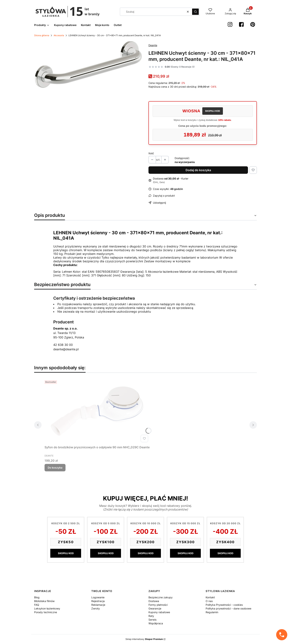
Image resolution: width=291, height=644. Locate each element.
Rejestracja (98, 601)
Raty (151, 616)
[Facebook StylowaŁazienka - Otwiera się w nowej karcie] (241, 24)
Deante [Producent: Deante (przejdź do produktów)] (153, 45)
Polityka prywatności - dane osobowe (228, 608)
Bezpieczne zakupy (161, 597)
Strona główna (42, 35)
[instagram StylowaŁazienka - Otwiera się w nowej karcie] (230, 24)
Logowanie (98, 597)
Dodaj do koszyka (198, 170)
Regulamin (212, 612)
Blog (37, 597)
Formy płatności (158, 605)
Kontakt (210, 597)
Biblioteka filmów (44, 601)
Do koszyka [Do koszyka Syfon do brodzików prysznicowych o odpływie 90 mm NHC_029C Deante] (55, 468)
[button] (195, 12)
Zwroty (96, 608)
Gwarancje (155, 608)
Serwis (152, 620)
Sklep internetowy (144, 639)
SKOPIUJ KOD (213, 111)
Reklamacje (98, 605)
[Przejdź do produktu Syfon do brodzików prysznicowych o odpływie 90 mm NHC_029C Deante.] (97, 411)
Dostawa (154, 601)
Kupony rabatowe (159, 612)
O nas (209, 601)
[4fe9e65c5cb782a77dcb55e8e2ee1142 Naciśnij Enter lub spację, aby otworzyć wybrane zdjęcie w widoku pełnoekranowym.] (88, 64)
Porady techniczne (46, 612)
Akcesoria (59, 35)
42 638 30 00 (63, 345)
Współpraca (156, 623)
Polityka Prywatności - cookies (224, 605)
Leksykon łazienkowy (47, 608)
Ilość (151, 153)
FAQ (37, 605)
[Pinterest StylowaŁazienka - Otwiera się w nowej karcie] (253, 24)
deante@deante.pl (66, 349)
